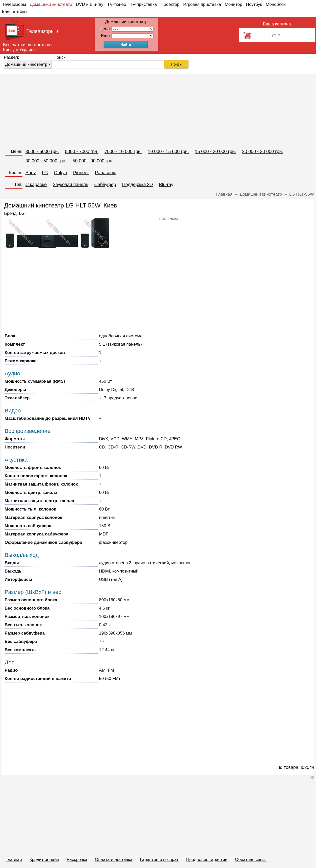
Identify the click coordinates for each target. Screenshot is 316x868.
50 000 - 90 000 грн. (93, 161)
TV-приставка (143, 4)
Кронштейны (15, 12)
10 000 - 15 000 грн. (168, 152)
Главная (14, 860)
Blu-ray (166, 185)
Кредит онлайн (44, 860)
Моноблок (276, 4)
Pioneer (81, 173)
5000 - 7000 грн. (82, 152)
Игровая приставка (202, 4)
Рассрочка (77, 860)
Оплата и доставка (114, 860)
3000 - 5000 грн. (42, 152)
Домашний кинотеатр (51, 4)
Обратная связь (251, 860)
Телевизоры (14, 4)
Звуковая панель (70, 185)
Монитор (233, 4)
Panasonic (106, 173)
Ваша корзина (277, 24)
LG (45, 173)
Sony (31, 173)
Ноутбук (254, 4)
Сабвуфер (105, 185)
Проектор (170, 4)
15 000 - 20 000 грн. (215, 152)
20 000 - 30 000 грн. (263, 152)
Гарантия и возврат (159, 860)
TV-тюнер (116, 4)
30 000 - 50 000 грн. (46, 161)
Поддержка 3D (138, 185)
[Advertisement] (151, 109)
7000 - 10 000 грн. (123, 152)
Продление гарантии (207, 860)
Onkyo (61, 173)
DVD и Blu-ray (90, 4)
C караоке (36, 185)
